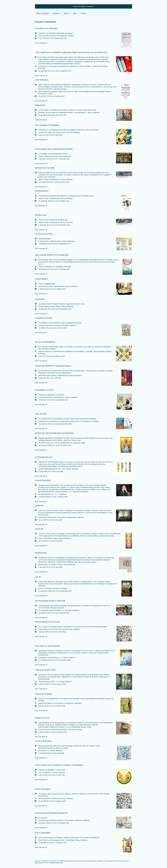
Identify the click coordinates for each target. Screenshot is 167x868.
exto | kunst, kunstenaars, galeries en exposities (41, 6)
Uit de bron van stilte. (44, 234)
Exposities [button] (57, 13)
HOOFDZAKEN (42, 191)
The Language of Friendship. (47, 125)
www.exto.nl (54, 861)
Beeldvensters (41, 553)
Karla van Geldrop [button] (43, 13)
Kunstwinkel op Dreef (44, 390)
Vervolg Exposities (43, 480)
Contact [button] (84, 13)
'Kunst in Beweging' (43, 741)
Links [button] (75, 13)
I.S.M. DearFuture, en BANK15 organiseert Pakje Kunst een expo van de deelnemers (71, 52)
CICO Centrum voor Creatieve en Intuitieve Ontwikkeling (59, 765)
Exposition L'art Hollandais (46, 28)
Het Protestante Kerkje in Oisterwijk (50, 601)
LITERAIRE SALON (43, 457)
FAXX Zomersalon (43, 789)
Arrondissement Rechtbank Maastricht (51, 813)
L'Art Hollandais (42, 80)
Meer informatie (41, 43)
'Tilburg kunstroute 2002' (45, 670)
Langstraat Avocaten (44, 318)
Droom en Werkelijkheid (45, 342)
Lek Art (38, 577)
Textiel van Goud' (42, 718)
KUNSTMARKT (42, 279)
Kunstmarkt (40, 299)
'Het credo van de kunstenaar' (48, 646)
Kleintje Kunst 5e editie (45, 168)
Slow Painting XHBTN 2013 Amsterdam (52, 255)
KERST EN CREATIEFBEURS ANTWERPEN (54, 433)
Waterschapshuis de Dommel (47, 622)
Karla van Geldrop (79, 6)
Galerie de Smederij (43, 694)
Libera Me (39, 506)
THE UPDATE (41, 414)
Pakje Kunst (40, 105)
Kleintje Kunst (41, 215)
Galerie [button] (67, 13)
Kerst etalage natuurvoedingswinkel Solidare (54, 149)
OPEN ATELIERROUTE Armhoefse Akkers (53, 366)
